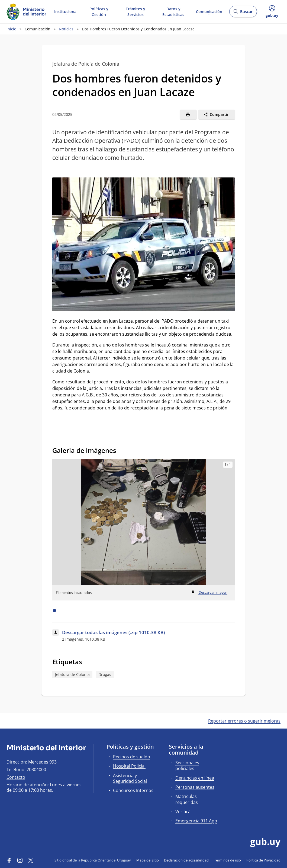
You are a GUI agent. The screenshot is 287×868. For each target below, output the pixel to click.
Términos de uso (228, 860)
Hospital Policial (129, 766)
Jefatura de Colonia (72, 674)
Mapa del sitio (148, 860)
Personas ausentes (195, 787)
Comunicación (209, 11)
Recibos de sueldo (132, 757)
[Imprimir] (188, 115)
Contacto (16, 777)
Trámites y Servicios (136, 11)
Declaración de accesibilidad (186, 860)
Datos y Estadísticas (173, 11)
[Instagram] (20, 860)
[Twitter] (31, 860)
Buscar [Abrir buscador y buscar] (243, 13)
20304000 (36, 770)
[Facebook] (9, 860)
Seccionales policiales (187, 766)
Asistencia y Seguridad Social (130, 778)
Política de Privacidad (263, 860)
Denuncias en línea (195, 778)
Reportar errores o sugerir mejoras (244, 721)
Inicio (11, 29)
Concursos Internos (133, 790)
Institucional (66, 11)
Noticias (66, 29)
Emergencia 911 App (196, 821)
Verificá (183, 812)
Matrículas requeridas (187, 799)
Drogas (105, 674)
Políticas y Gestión (99, 11)
